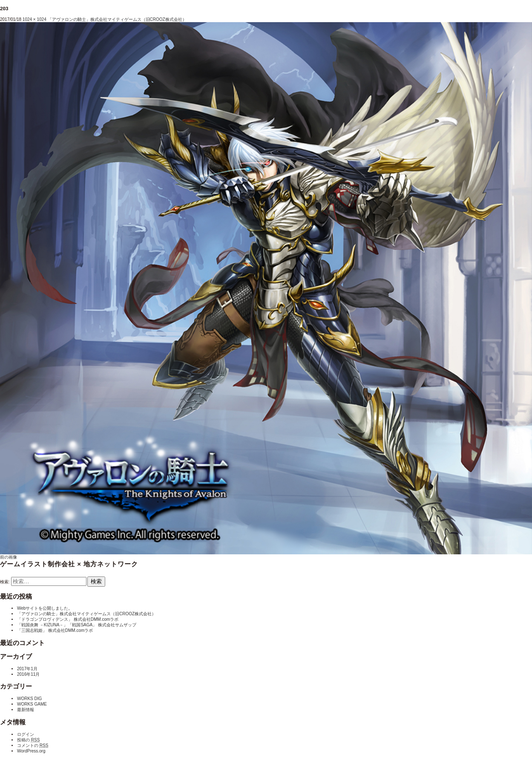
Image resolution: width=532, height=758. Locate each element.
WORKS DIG (29, 699)
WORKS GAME (32, 704)
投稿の (28, 740)
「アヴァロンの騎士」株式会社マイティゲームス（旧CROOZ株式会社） (117, 19)
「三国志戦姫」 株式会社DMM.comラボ (55, 630)
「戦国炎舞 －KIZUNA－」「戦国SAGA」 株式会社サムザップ (77, 625)
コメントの (33, 745)
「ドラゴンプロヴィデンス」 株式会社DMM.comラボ (68, 619)
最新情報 (26, 710)
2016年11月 (28, 674)
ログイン (26, 734)
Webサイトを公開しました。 (45, 608)
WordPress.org (31, 751)
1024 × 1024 (35, 19)
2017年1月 (27, 669)
